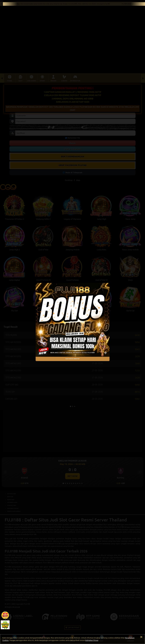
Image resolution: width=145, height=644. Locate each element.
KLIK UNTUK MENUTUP (73, 359)
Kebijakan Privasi (92, 640)
